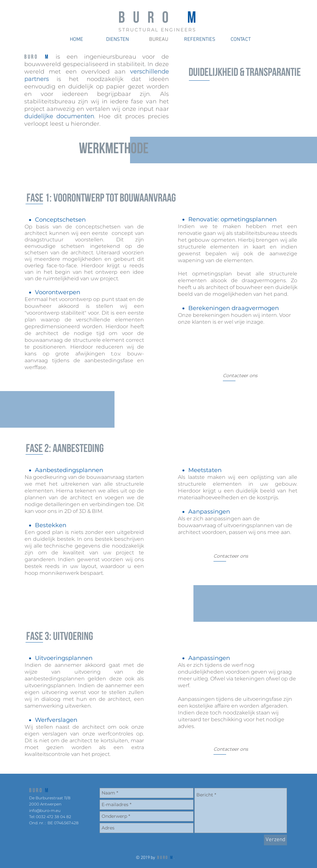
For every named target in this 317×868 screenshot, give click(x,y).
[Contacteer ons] (240, 376)
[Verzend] (275, 840)
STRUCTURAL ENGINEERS (157, 30)
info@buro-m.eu (45, 810)
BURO (36, 791)
